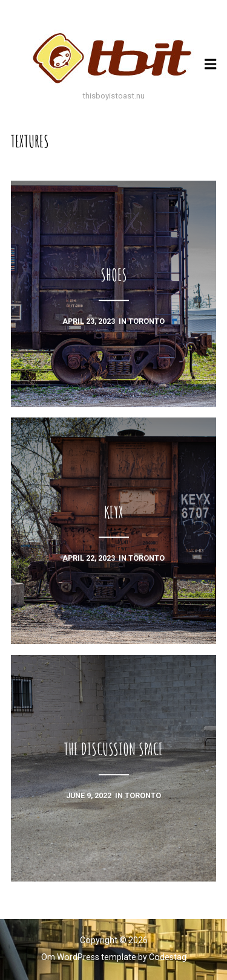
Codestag (168, 957)
